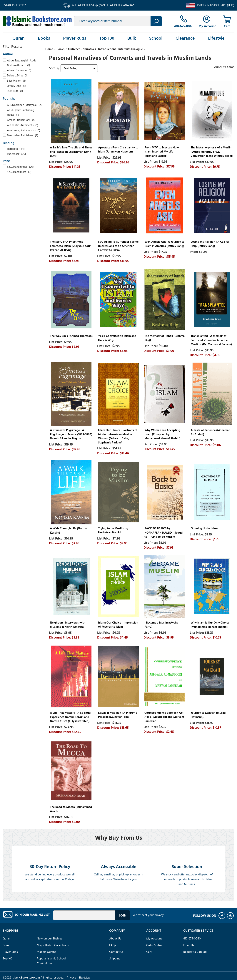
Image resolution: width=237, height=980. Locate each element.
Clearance (185, 38)
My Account (154, 939)
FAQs (113, 945)
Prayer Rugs (75, 38)
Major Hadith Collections (53, 945)
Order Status (154, 945)
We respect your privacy (148, 915)
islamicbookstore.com (37, 21)
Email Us (189, 945)
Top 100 (107, 38)
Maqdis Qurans (46, 952)
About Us (115, 939)
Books (44, 38)
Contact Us (116, 952)
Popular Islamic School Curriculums (51, 961)
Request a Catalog (195, 952)
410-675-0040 (192, 939)
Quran (19, 38)
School (156, 38)
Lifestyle (216, 38)
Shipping (115, 959)
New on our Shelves (50, 939)
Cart (149, 952)
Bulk (132, 38)
